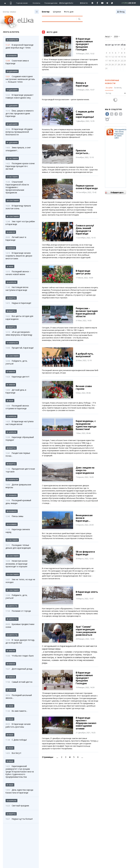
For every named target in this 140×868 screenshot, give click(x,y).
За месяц (118, 88)
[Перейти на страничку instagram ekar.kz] (82, 3)
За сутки (109, 88)
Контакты (36, 3)
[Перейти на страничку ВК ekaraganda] (92, 3)
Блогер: (46, 12)
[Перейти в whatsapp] (126, 3)
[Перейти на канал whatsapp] (112, 3)
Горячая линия (22, 3)
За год (108, 93)
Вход (121, 12)
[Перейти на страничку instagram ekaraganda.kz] (65, 3)
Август (108, 36)
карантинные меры (51, 649)
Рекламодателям (51, 3)
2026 (116, 36)
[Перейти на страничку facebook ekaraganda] (97, 3)
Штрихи (57, 12)
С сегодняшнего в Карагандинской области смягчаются (69, 646)
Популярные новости (112, 82)
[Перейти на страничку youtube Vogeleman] (102, 3)
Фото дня (69, 12)
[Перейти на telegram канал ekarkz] (107, 3)
